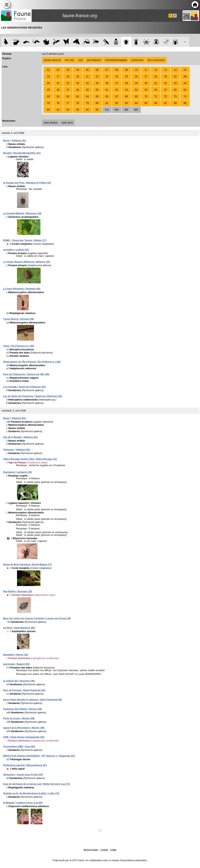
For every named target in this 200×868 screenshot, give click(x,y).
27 (146, 76)
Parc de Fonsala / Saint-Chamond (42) (24, 690)
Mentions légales (91, 850)
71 (156, 96)
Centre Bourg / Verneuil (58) (19, 319)
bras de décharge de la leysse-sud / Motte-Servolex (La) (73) (36, 784)
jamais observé (52, 60)
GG (107, 110)
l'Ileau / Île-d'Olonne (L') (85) (19, 346)
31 (58, 83)
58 (175, 90)
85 (146, 103)
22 (97, 76)
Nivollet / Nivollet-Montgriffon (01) (22, 153)
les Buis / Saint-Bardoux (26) (19, 628)
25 (126, 76)
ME (126, 110)
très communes (156, 60)
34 (87, 83)
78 (78, 103)
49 (87, 90)
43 (175, 83)
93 (78, 110)
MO (136, 110)
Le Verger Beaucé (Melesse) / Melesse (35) (27, 262)
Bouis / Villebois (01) (15, 141)
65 (97, 96)
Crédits (113, 850)
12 (156, 70)
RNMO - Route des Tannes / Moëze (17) (25, 240)
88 (175, 103)
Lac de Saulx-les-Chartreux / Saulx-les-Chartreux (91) (33, 396)
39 (136, 83)
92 (68, 110)
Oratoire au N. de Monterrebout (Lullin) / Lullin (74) (31, 793)
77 (68, 103)
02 (58, 70)
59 (185, 90)
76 (58, 103)
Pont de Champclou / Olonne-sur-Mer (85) (26, 374)
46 (58, 90)
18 (68, 76)
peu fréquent (94, 60)
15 (185, 70)
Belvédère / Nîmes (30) (16, 655)
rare (81, 60)
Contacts (104, 850)
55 (146, 90)
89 (185, 103)
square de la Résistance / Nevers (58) (24, 728)
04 (78, 70)
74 (185, 96)
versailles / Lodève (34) (16, 250)
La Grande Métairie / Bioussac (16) (22, 213)
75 (48, 103)
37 (117, 83)
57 (165, 90)
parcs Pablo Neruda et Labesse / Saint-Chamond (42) (33, 700)
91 (58, 110)
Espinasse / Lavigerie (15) (17, 472)
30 (48, 83)
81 (107, 103)
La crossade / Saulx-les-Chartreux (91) (24, 387)
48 (78, 90)
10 (136, 70)
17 (58, 76)
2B (185, 76)
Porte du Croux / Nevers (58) (19, 718)
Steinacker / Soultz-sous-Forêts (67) (23, 775)
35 (97, 83)
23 (107, 76)
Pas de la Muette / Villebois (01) (21, 437)
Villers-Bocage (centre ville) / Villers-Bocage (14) (30, 459)
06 (97, 70)
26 (136, 76)
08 (117, 70)
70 (146, 96)
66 (107, 96)
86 (156, 103)
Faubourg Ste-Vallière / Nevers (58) (22, 709)
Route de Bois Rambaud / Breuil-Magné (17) (27, 565)
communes (137, 60)
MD (117, 110)
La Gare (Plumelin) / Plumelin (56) (22, 289)
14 (175, 70)
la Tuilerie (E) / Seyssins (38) (19, 681)
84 (136, 103)
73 (175, 96)
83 (126, 103)
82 (117, 103)
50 (97, 90)
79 (87, 103)
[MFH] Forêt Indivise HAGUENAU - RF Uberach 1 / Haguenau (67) (39, 756)
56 (156, 90)
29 (165, 76)
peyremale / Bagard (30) (16, 664)
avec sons (67, 123)
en (175, 16)
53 (126, 90)
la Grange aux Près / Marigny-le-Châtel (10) (27, 183)
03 (68, 70)
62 (68, 96)
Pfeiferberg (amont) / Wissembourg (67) (25, 765)
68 (126, 96)
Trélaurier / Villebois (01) (17, 450)
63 (78, 96)
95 (97, 110)
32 (68, 83)
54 (136, 90)
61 (58, 96)
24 (117, 76)
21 (87, 76)
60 (48, 96)
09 (126, 70)
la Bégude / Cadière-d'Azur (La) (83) (23, 803)
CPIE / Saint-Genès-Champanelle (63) (24, 737)
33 (78, 83)
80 (97, 103)
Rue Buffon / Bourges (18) (18, 591)
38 (126, 83)
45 (48, 90)
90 (48, 110)
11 (146, 70)
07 (107, 70)
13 (165, 70)
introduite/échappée (116, 60)
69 (136, 96)
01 (48, 70)
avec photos (51, 123)
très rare (70, 60)
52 (117, 90)
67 (117, 96)
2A (175, 76)
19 (78, 76)
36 (107, 83)
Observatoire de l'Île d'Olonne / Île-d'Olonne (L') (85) (32, 362)
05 (87, 70)
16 (48, 76)
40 (146, 83)
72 (165, 96)
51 (107, 90)
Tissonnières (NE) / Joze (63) (19, 747)
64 (87, 96)
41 (156, 83)
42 (165, 83)
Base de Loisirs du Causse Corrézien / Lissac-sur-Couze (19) (37, 618)
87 (165, 103)
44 (185, 83)
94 (87, 110)
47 (68, 90)
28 (156, 76)
